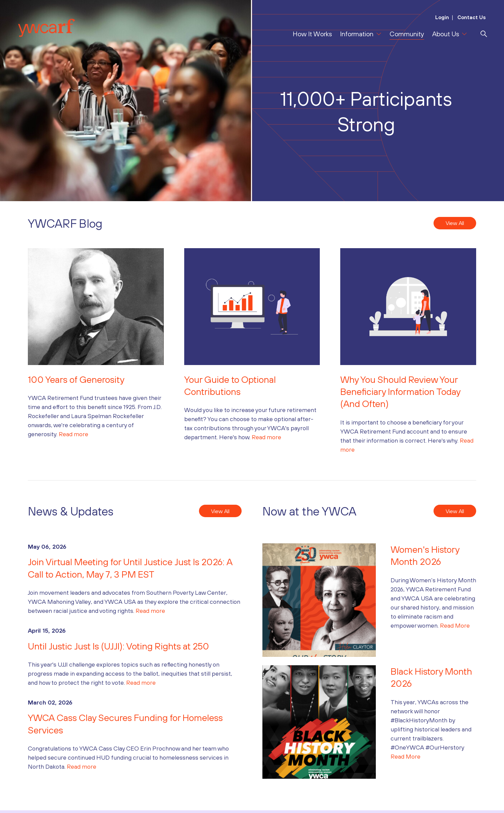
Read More (455, 625)
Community (407, 34)
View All (455, 223)
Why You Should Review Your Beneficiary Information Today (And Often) (400, 392)
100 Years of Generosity (76, 379)
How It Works (312, 34)
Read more (73, 434)
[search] (484, 34)
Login (442, 17)
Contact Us (471, 17)
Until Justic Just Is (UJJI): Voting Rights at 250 (124, 646)
